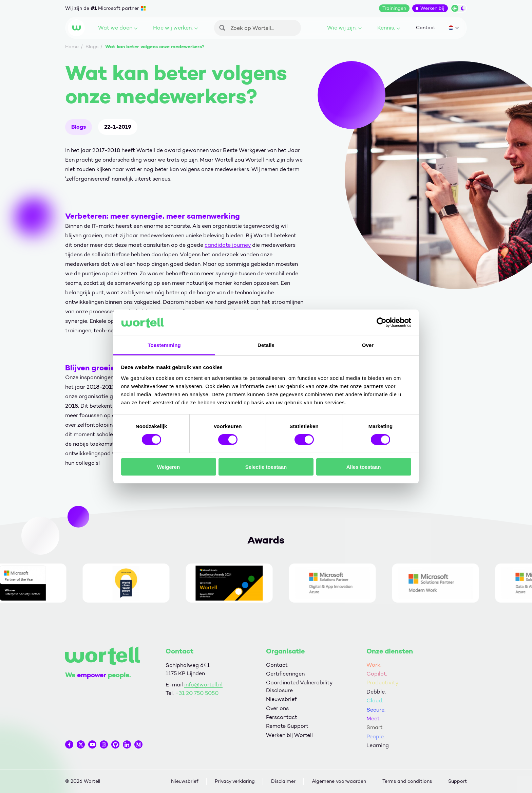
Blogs (79, 127)
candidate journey (228, 245)
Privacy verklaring (235, 781)
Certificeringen (285, 674)
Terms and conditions (407, 781)
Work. (374, 665)
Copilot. (377, 674)
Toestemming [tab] (164, 345)
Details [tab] (266, 345)
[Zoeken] (258, 28)
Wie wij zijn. (344, 28)
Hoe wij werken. (175, 28)
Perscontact (282, 717)
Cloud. (375, 700)
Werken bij (432, 8)
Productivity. (383, 683)
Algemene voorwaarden (339, 781)
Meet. (374, 718)
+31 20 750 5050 (197, 693)
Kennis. (389, 28)
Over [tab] (368, 345)
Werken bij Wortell (289, 735)
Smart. (375, 727)
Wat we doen (118, 28)
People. (376, 736)
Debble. (376, 692)
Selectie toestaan (266, 467)
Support (458, 781)
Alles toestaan (364, 467)
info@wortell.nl (203, 685)
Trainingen (394, 8)
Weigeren (168, 467)
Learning (378, 745)
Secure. (376, 710)
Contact (426, 28)
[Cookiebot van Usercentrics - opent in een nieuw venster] (382, 322)
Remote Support (287, 726)
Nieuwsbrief (281, 699)
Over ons (277, 708)
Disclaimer (283, 781)
